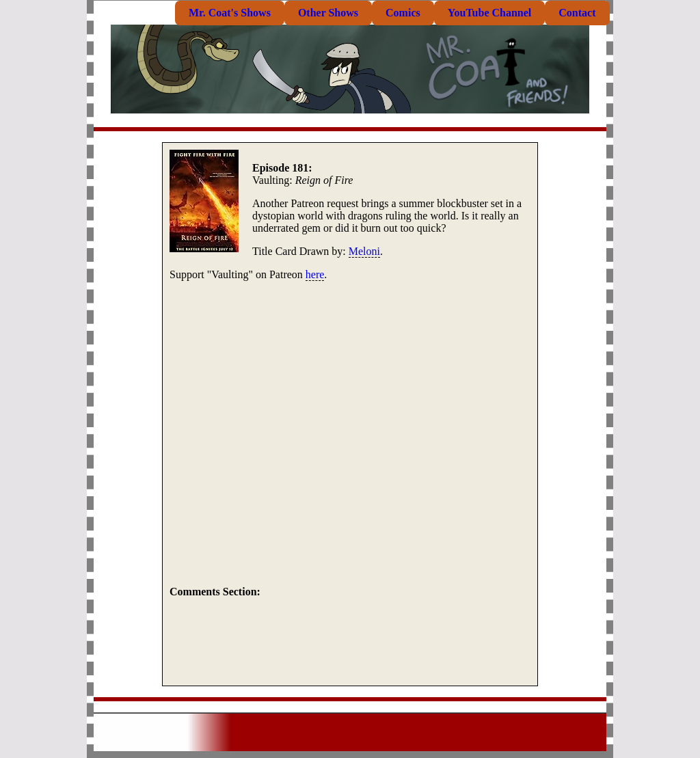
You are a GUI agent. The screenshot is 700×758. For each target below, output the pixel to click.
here (315, 274)
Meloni (364, 251)
